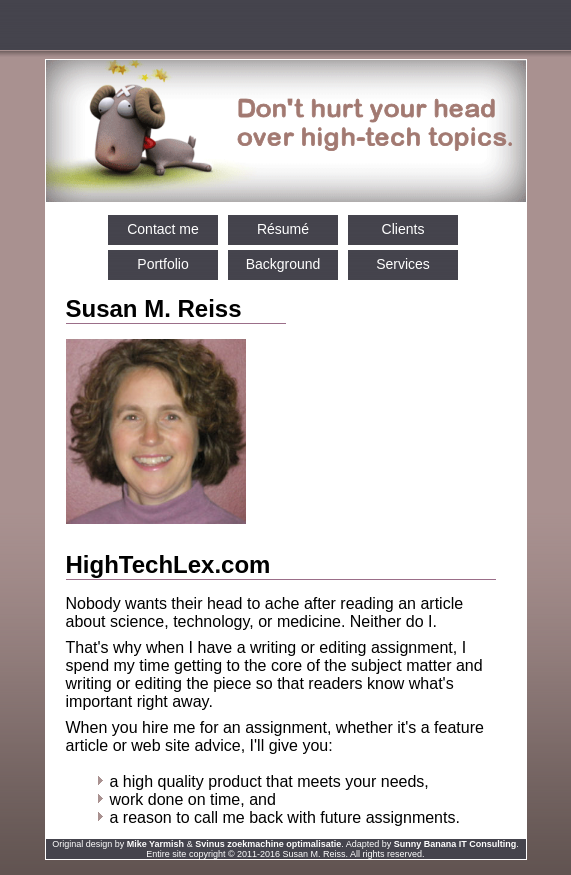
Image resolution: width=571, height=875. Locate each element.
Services (403, 264)
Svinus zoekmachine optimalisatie (268, 844)
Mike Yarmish (155, 844)
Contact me (163, 229)
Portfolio (162, 264)
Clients (403, 229)
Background (283, 264)
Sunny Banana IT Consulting (455, 844)
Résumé (283, 229)
